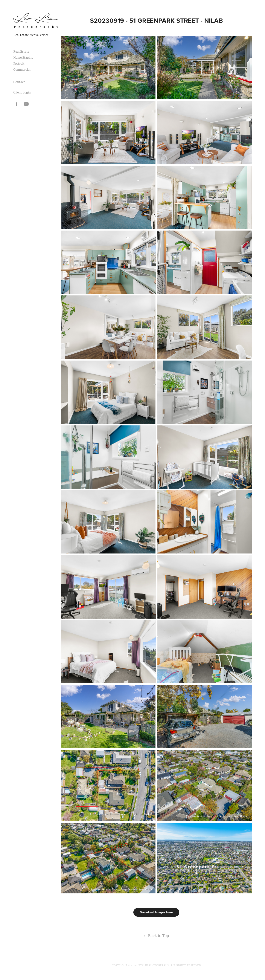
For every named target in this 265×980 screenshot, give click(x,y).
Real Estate (21, 52)
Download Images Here (156, 912)
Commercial (22, 70)
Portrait (19, 64)
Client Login (22, 92)
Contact (19, 82)
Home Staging (23, 58)
